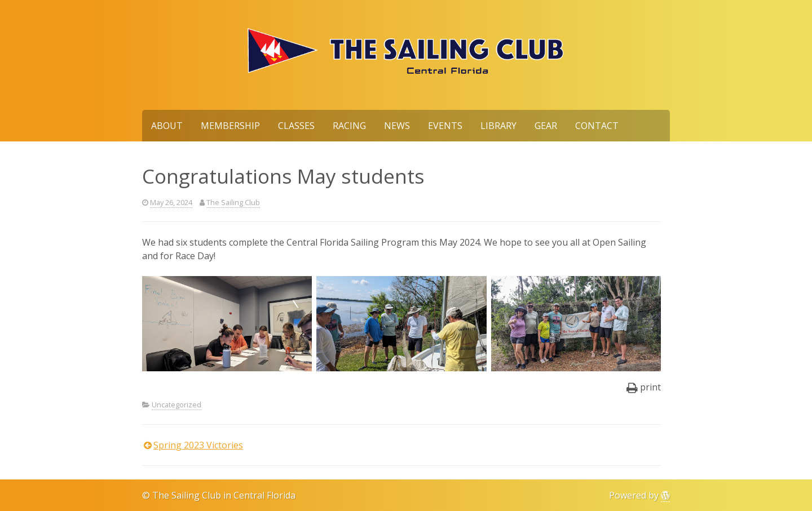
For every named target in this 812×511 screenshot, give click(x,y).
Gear (546, 126)
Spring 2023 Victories (198, 445)
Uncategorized (176, 405)
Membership (230, 126)
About (167, 126)
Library (498, 126)
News (397, 126)
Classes (296, 126)
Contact (597, 126)
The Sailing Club (233, 202)
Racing (349, 126)
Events (445, 126)
